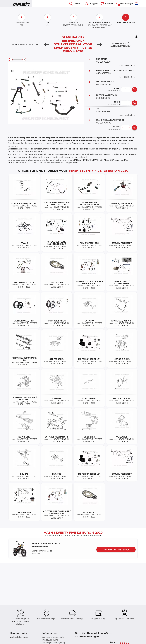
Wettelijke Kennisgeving (54, 643)
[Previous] (47, 45)
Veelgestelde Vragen (20, 637)
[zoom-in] (24, 60)
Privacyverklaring (50, 640)
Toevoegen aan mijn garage (116, 549)
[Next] (99, 45)
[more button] (129, 89)
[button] (137, 37)
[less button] (122, 89)
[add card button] (135, 89)
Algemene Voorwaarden (54, 637)
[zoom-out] (11, 60)
